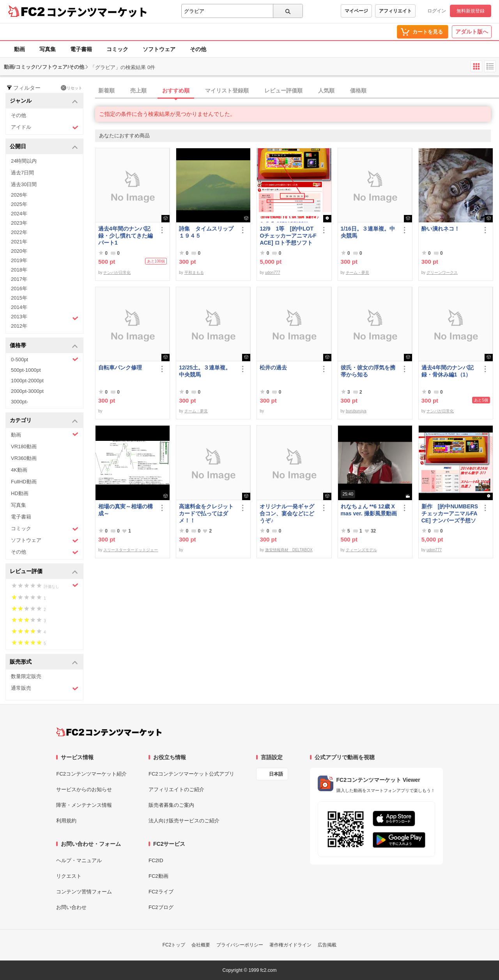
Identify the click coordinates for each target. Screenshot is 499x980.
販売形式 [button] (44, 662)
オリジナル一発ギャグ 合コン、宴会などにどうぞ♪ (288, 513)
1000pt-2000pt (27, 381)
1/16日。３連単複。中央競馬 (368, 232)
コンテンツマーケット (97, 12)
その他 (198, 49)
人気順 (326, 91)
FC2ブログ (161, 907)
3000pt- (19, 402)
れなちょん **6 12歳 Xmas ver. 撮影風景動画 (369, 510)
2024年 (19, 214)
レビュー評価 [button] (44, 572)
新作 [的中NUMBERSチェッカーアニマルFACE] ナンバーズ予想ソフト (450, 514)
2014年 (19, 307)
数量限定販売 (26, 676)
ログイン (437, 11)
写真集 (48, 49)
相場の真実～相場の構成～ (126, 510)
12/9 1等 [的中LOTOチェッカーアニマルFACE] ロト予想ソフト (288, 236)
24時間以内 (24, 161)
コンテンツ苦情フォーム (84, 892)
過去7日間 (22, 173)
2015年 (19, 298)
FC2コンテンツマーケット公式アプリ (191, 774)
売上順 (138, 91)
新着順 (106, 91)
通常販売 (45, 688)
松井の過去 (273, 367)
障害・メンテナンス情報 (84, 805)
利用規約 (66, 821)
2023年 (19, 223)
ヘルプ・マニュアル (79, 860)
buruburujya (356, 411)
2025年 (19, 204)
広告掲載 (327, 945)
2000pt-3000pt (27, 391)
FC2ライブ (161, 892)
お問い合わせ (71, 907)
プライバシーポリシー (240, 945)
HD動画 (20, 493)
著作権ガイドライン (290, 945)
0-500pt (45, 359)
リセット (72, 88)
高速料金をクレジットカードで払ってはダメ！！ (206, 513)
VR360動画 (24, 458)
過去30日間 (24, 184)
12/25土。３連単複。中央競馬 (205, 371)
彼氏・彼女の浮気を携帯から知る (368, 371)
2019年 (19, 260)
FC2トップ (174, 945)
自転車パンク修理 (120, 367)
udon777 (273, 273)
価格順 (358, 91)
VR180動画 (24, 447)
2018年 (19, 270)
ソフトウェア (159, 49)
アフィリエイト (395, 11)
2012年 (19, 326)
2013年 (45, 318)
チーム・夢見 (357, 273)
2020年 (19, 251)
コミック (117, 49)
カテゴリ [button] (44, 421)
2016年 (19, 288)
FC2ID (156, 860)
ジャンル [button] (44, 101)
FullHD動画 (24, 482)
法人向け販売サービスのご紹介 (184, 821)
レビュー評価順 (283, 91)
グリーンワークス (442, 273)
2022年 (19, 232)
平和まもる (194, 273)
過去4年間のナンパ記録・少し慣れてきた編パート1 (126, 236)
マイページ (356, 11)
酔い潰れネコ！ (441, 229)
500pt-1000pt (26, 370)
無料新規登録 (471, 11)
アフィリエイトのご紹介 (176, 789)
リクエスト (69, 876)
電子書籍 (81, 49)
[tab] (297, 91)
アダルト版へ (472, 32)
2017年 (19, 279)
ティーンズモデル (361, 550)
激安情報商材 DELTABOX (289, 550)
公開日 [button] (44, 147)
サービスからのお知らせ (84, 789)
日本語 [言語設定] (276, 774)
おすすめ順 (176, 91)
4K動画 (19, 470)
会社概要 (201, 945)
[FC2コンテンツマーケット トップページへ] (109, 732)
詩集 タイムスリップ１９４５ (206, 232)
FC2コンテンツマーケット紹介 (91, 774)
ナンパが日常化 (117, 273)
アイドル (45, 127)
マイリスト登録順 (227, 91)
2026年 (19, 195)
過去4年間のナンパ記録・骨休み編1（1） (448, 371)
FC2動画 (158, 876)
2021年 (19, 242)
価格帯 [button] (44, 346)
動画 (19, 49)
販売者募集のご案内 (171, 805)
